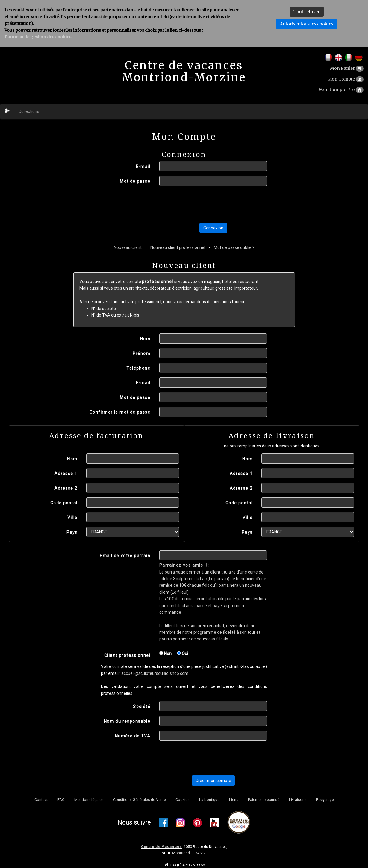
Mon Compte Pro (341, 90)
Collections (29, 111)
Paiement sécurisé (264, 800)
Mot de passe (135, 181)
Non (165, 654)
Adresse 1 (66, 474)
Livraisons (298, 800)
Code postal (64, 503)
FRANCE (200, 853)
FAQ (61, 800)
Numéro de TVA (133, 736)
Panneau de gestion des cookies (38, 37)
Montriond (181, 853)
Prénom (141, 353)
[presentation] (205, 204)
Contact (41, 800)
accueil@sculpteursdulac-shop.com (155, 673)
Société (142, 707)
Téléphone (138, 368)
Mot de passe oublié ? (234, 247)
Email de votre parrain (125, 556)
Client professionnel (127, 655)
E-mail (143, 167)
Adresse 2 (66, 488)
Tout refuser (307, 12)
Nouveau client (128, 247)
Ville (72, 518)
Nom (145, 339)
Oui (183, 654)
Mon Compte (346, 79)
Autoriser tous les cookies (307, 24)
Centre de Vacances (162, 847)
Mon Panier (347, 68)
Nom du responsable (127, 721)
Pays (72, 532)
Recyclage (325, 800)
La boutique (209, 800)
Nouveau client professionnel (178, 247)
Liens (234, 800)
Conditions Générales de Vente (140, 800)
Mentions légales (89, 800)
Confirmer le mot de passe (120, 412)
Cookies (183, 800)
